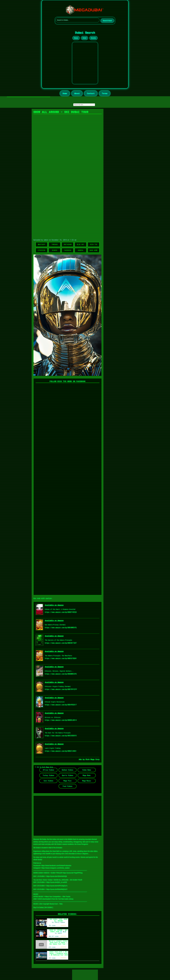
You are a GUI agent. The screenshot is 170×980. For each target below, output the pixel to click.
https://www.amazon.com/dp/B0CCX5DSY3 (61, 736)
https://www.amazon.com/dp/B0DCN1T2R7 (61, 643)
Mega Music (87, 781)
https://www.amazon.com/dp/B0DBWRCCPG (61, 674)
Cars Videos (48, 781)
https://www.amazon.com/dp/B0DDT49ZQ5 (61, 612)
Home (65, 93)
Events (93, 38)
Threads (55, 244)
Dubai (50, 880)
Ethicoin (42, 250)
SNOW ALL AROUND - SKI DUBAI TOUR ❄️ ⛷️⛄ (58, 931)
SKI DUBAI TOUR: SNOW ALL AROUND (58, 920)
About (77, 93)
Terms (105, 93)
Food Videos (67, 786)
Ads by (82, 759)
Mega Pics (67, 781)
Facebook (68, 250)
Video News (87, 770)
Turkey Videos (48, 775)
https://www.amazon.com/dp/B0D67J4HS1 (61, 751)
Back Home (94, 250)
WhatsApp (42, 244)
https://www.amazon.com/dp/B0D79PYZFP (61, 689)
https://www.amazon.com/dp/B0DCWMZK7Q (61, 628)
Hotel (85, 38)
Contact (91, 93)
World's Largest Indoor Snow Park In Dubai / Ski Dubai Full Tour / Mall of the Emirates (58, 943)
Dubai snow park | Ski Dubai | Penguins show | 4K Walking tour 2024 (58, 953)
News (76, 38)
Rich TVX (94, 244)
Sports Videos (68, 775)
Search (55, 250)
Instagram (68, 244)
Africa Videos (48, 770)
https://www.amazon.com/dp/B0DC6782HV (61, 658)
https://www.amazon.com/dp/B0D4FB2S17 (61, 705)
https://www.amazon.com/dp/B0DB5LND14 (61, 720)
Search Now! (107, 21)
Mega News (87, 775)
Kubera (81, 250)
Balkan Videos (68, 770)
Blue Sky (81, 244)
